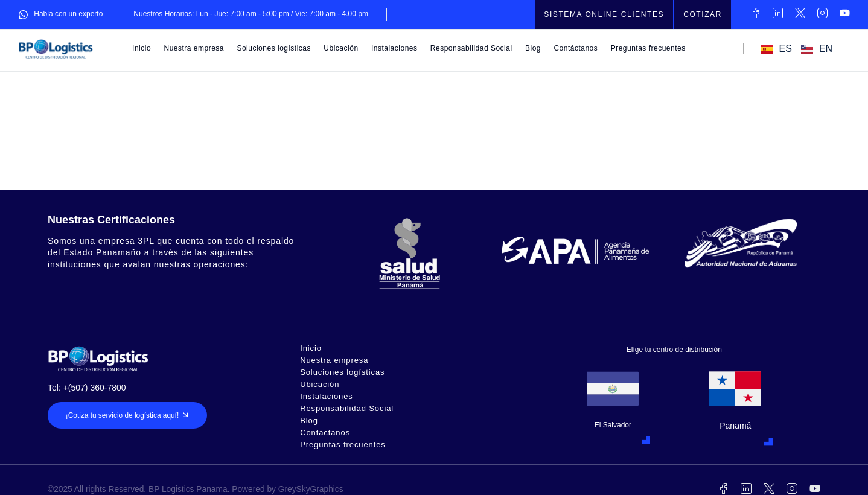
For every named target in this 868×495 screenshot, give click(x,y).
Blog (533, 48)
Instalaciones (394, 48)
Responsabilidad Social (471, 48)
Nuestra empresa (194, 48)
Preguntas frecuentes (648, 48)
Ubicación (341, 48)
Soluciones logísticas (274, 48)
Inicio (142, 48)
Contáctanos (576, 48)
